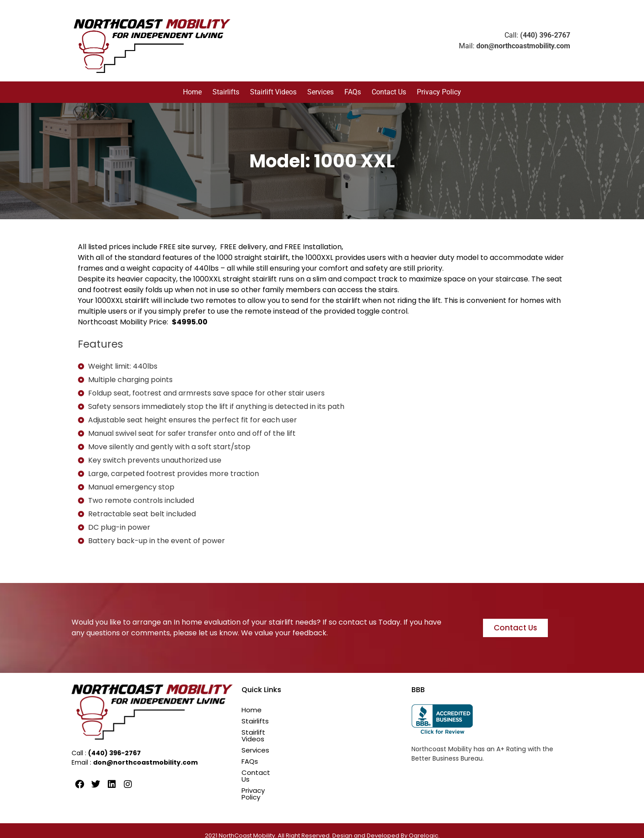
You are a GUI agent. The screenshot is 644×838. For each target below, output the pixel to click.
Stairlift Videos (273, 92)
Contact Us (389, 92)
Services (320, 92)
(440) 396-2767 (545, 35)
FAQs (353, 92)
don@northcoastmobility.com (523, 46)
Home (192, 92)
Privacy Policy (439, 92)
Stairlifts (226, 92)
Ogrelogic (424, 825)
